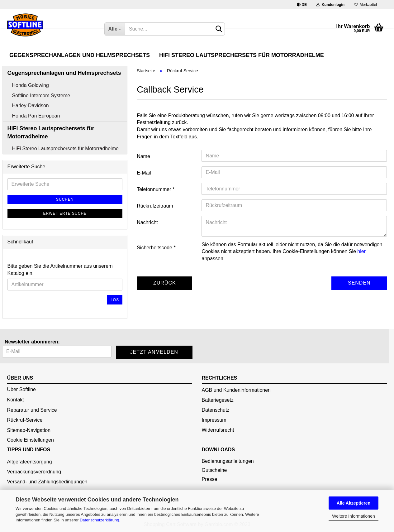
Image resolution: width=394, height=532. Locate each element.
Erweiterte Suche (65, 213)
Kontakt (16, 400)
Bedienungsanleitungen (228, 461)
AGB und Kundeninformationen (236, 390)
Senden (359, 283)
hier (361, 251)
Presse (210, 479)
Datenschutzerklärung (99, 520)
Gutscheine (214, 470)
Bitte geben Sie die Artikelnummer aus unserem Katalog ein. (60, 270)
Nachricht (147, 222)
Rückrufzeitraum (155, 206)
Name (143, 156)
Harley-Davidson (31, 105)
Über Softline (22, 389)
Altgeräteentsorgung (30, 462)
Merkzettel (365, 5)
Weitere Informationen (353, 516)
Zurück (165, 283)
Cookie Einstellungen (31, 440)
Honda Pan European (36, 116)
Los (115, 300)
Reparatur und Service (32, 410)
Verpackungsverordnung (34, 472)
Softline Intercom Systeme (41, 96)
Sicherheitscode (155, 248)
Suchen (65, 199)
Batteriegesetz (218, 400)
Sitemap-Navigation (29, 430)
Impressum (214, 420)
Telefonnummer (155, 189)
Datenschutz (216, 410)
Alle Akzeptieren (354, 503)
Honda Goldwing (31, 85)
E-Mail (144, 173)
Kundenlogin (330, 5)
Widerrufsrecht (218, 430)
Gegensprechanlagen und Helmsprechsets (80, 55)
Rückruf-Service (25, 420)
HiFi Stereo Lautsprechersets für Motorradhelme (242, 55)
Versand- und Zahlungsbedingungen (47, 482)
